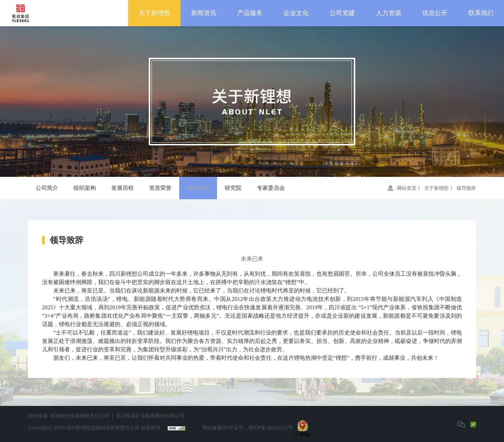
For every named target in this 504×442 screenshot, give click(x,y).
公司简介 (47, 188)
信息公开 (435, 13)
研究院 (233, 188)
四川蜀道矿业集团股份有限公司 (150, 416)
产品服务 (250, 13)
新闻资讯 (204, 13)
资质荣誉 (160, 188)
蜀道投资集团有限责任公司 (80, 416)
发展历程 (122, 188)
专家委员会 (271, 188)
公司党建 (342, 13)
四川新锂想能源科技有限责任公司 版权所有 (113, 428)
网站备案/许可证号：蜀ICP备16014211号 (248, 428)
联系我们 (481, 13)
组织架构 (85, 188)
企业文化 (296, 13)
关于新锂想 (154, 13)
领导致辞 (198, 188)
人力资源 (388, 13)
